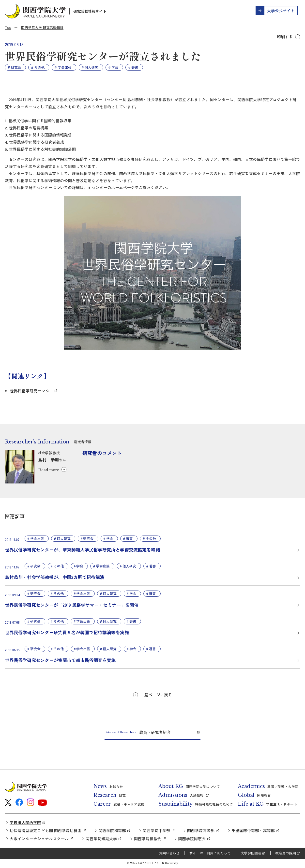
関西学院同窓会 (192, 839)
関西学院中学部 (156, 830)
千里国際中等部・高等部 (253, 830)
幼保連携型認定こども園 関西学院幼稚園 (46, 830)
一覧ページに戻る (156, 695)
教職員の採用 (286, 853)
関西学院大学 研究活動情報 (42, 28)
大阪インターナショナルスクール (39, 839)
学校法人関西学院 (25, 822)
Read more (49, 469)
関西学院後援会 (148, 839)
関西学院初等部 (112, 830)
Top (8, 28)
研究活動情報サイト (90, 11)
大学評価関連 (251, 853)
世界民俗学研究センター (31, 391)
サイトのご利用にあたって (210, 853)
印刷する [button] (285, 37)
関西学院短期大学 (101, 839)
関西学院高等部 (201, 830)
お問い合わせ (169, 853)
